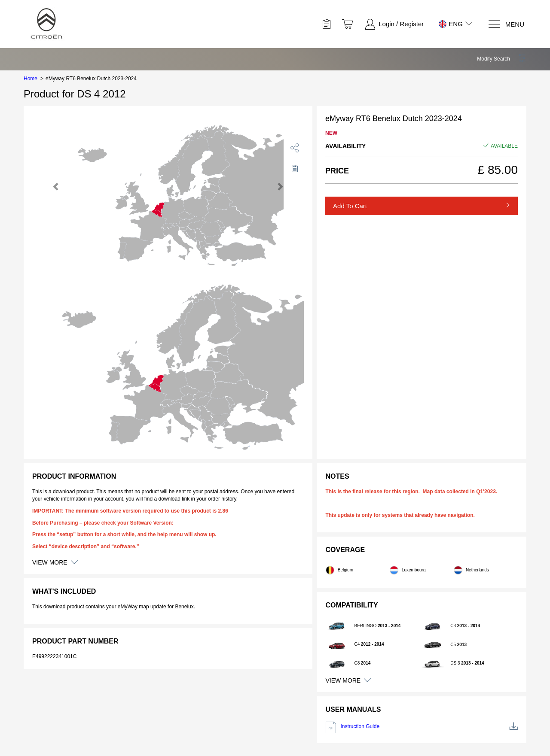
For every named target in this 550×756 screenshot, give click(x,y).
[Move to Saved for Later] (295, 168)
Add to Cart (350, 206)
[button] (502, 59)
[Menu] (506, 24)
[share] (295, 148)
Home (31, 79)
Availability (345, 146)
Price (337, 171)
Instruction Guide (422, 727)
